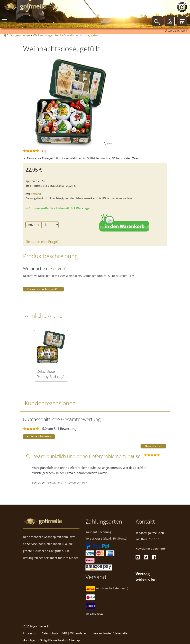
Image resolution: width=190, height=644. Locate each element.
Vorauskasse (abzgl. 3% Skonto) (106, 538)
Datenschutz (50, 633)
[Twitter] (146, 557)
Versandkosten (95, 614)
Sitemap (74, 640)
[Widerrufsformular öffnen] (146, 576)
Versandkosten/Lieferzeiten (111, 633)
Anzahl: (34, 225)
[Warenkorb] (182, 21)
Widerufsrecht (80, 633)
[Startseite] (5, 35)
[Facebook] (154, 557)
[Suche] (157, 21)
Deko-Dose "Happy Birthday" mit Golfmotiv (50, 374)
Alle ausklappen (153, 446)
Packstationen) (118, 588)
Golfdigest (30, 640)
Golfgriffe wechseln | (54, 640)
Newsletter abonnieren (151, 549)
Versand (36, 194)
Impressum (31, 633)
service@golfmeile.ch (150, 533)
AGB (64, 633)
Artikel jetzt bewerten (39, 436)
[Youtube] (138, 557)
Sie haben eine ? (42, 242)
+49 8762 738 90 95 (148, 539)
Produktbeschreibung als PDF (43, 289)
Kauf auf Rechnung (98, 532)
